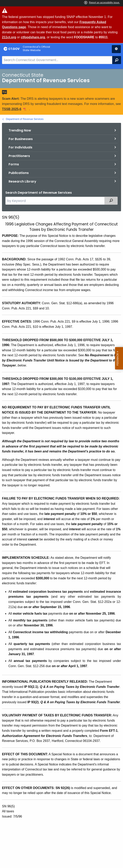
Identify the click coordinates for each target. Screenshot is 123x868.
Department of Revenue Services (25, 119)
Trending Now (20, 130)
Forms (14, 164)
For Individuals (20, 147)
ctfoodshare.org (33, 37)
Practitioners (19, 156)
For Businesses (21, 139)
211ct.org (9, 37)
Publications (19, 173)
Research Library (22, 181)
